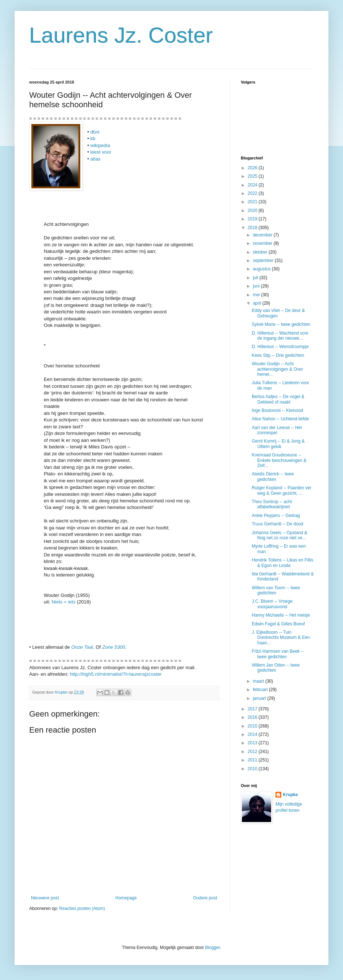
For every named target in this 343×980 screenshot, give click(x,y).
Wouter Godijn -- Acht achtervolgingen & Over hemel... (277, 369)
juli (256, 278)
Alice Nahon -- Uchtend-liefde (280, 419)
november (263, 243)
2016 (253, 717)
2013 (253, 743)
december (263, 235)
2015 (253, 726)
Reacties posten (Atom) (82, 908)
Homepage (126, 898)
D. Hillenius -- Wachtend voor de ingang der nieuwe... (280, 336)
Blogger (213, 948)
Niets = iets (63, 602)
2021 (253, 202)
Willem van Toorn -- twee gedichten (276, 590)
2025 (253, 176)
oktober (261, 252)
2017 (253, 709)
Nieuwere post (45, 898)
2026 (253, 168)
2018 (253, 228)
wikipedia (100, 145)
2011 (253, 760)
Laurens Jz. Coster (121, 35)
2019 (253, 219)
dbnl (95, 132)
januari (260, 698)
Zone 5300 (114, 647)
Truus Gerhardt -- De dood (278, 524)
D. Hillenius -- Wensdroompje (280, 347)
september (264, 261)
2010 (253, 769)
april (258, 303)
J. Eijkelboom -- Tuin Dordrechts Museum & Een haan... (281, 638)
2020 (253, 211)
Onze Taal (82, 647)
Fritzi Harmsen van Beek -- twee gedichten (278, 654)
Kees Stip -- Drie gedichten (278, 355)
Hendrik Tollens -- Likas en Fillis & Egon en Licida (283, 563)
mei (257, 295)
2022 (253, 193)
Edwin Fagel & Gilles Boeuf (278, 624)
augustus (262, 269)
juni (257, 286)
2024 (253, 185)
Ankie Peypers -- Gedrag (276, 516)
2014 (253, 734)
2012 (253, 752)
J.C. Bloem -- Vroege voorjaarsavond (272, 604)
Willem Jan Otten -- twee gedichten (276, 668)
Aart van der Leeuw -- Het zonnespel (277, 430)
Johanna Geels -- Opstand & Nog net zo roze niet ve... (280, 535)
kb (93, 138)
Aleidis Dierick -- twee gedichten (273, 477)
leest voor (101, 152)
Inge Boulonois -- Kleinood (278, 410)
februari (261, 690)
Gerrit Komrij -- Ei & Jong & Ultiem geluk (278, 444)
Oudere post (205, 898)
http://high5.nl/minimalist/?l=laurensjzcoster (116, 674)
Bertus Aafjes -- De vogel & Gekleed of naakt (278, 399)
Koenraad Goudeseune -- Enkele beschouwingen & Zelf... (279, 460)
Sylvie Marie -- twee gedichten (281, 324)
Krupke (290, 795)
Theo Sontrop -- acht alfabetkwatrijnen (272, 504)
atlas (95, 159)
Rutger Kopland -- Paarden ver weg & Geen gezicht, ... (282, 490)
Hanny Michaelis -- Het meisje (281, 615)
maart (259, 681)
